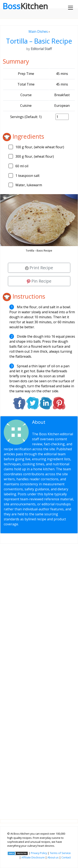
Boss (25, 6)
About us (53, 857)
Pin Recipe (39, 281)
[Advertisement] (39, 678)
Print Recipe (39, 268)
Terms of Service (60, 853)
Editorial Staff (48, 425)
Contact (66, 857)
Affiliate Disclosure (33, 857)
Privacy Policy (39, 853)
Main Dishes (38, 31)
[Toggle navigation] (71, 8)
